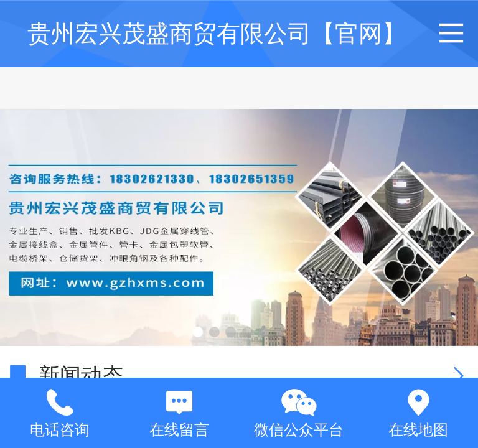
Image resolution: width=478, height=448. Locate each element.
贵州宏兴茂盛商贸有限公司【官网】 (217, 33)
